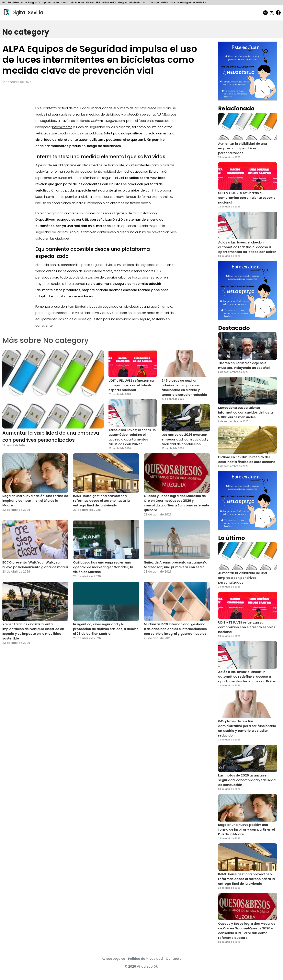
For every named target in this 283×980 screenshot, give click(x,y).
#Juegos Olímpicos (38, 2)
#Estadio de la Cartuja (144, 2)
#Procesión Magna (114, 2)
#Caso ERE (93, 2)
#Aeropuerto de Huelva (68, 2)
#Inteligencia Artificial (192, 2)
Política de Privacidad (145, 959)
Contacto (174, 959)
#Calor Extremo (12, 2)
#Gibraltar (168, 2)
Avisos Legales (113, 959)
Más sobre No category (45, 340)
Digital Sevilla (23, 13)
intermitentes (62, 127)
